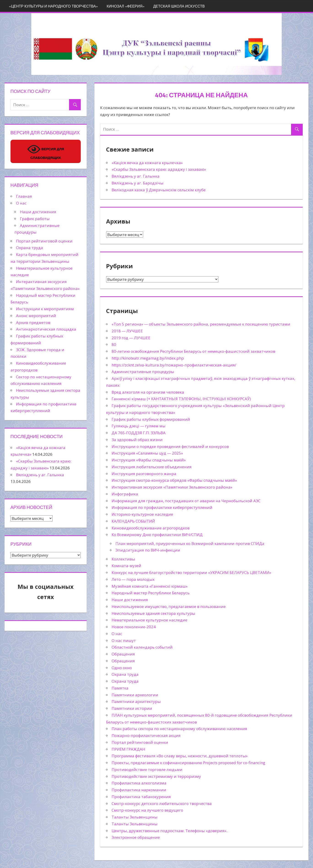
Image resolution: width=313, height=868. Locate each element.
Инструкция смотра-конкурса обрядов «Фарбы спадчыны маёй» (174, 480)
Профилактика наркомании (139, 790)
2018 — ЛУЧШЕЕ (127, 331)
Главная (24, 196)
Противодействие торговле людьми (147, 769)
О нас (117, 634)
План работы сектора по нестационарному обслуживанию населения (179, 729)
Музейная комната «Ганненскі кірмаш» (150, 586)
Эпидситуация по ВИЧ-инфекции (148, 550)
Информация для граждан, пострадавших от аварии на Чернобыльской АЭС (186, 501)
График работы (35, 219)
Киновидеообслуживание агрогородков (151, 528)
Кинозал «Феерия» (126, 6)
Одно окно (122, 668)
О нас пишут (124, 640)
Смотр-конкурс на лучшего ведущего (147, 810)
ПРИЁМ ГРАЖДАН (128, 749)
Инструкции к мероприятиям (45, 309)
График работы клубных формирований (151, 419)
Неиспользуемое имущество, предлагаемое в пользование (169, 606)
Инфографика (125, 494)
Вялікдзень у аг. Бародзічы (138, 183)
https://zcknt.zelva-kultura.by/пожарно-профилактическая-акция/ (174, 365)
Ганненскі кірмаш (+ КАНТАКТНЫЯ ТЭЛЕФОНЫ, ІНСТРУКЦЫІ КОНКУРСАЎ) (181, 399)
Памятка (120, 688)
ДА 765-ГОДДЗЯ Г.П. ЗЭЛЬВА (139, 433)
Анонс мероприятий (36, 316)
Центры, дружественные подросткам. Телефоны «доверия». (169, 831)
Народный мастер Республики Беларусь (151, 593)
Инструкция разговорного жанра (144, 474)
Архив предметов (33, 322)
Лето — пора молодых (133, 579)
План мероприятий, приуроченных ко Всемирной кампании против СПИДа (190, 543)
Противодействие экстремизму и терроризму (156, 776)
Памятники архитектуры (136, 701)
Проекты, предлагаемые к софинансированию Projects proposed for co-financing (188, 763)
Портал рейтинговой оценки (140, 742)
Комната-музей (126, 566)
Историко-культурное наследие (142, 514)
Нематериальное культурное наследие (149, 620)
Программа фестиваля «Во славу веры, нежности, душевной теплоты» (180, 756)
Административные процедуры (143, 372)
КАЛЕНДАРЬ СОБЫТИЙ (133, 521)
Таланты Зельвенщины (135, 817)
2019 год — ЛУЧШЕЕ (131, 338)
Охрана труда (125, 674)
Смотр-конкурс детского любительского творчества (162, 804)
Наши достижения (130, 600)
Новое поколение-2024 (134, 627)
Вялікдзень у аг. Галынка (136, 176)
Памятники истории (132, 708)
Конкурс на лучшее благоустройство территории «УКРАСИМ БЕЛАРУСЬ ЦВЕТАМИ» (191, 572)
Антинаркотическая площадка (46, 329)
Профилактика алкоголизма (139, 783)
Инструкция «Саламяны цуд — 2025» (147, 453)
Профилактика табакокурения (141, 797)
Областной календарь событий (142, 647)
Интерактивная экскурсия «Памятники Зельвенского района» (172, 487)
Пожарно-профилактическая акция (146, 735)
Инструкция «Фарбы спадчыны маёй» (149, 460)
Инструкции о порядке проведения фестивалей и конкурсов (170, 446)
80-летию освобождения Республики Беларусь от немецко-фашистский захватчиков (193, 351)
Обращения (123, 654)
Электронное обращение (136, 837)
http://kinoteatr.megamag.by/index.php (148, 358)
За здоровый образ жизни (137, 440)
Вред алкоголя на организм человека (148, 392)
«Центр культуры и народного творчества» (53, 6)
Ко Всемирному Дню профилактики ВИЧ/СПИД (157, 535)
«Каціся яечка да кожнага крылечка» (147, 163)
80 (114, 344)
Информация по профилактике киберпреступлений (162, 507)
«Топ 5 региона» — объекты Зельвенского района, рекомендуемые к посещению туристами (201, 324)
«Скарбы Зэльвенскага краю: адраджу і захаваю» (159, 169)
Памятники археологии (135, 695)
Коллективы (123, 559)
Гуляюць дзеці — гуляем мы (139, 426)
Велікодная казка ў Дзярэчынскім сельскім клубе (159, 190)
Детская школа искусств (179, 6)
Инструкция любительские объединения (152, 467)
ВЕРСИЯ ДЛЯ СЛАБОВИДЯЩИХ (46, 151)
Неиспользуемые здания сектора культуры (153, 613)
